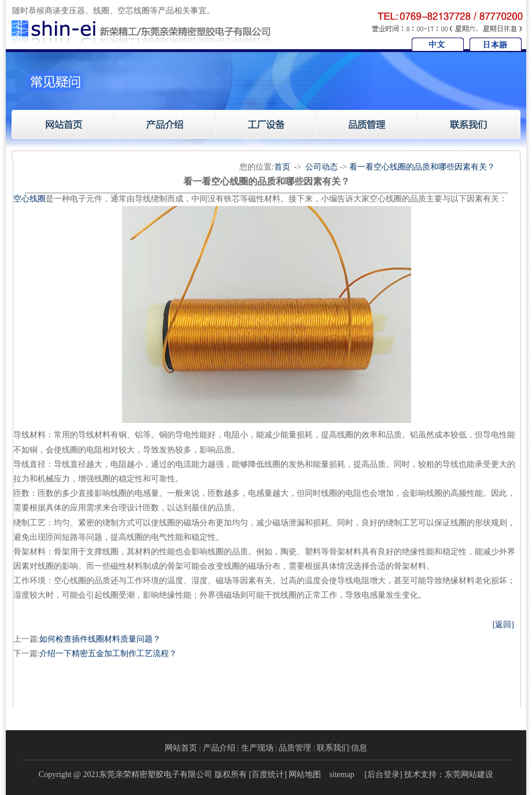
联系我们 (333, 748)
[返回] (503, 625)
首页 (282, 167)
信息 (359, 748)
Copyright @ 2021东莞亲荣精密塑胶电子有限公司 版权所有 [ (145, 774)
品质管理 (295, 748)
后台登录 (383, 774)
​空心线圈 (29, 199)
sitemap (342, 774)
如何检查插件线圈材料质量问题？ (100, 639)
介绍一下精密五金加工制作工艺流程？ (108, 654)
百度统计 (268, 774)
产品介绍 (219, 748)
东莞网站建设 (469, 774)
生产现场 (257, 748)
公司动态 (322, 167)
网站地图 (305, 774)
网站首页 (181, 748)
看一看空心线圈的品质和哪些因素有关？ (422, 167)
